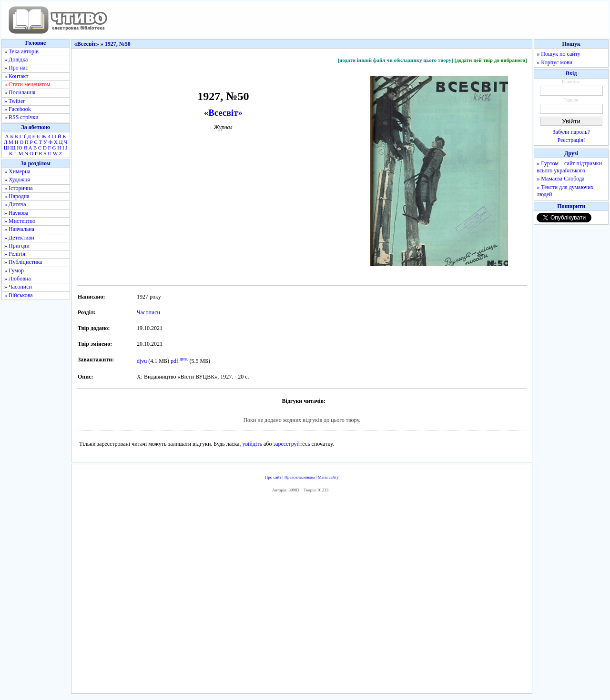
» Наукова (16, 213)
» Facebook (18, 109)
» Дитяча (15, 204)
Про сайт (273, 477)
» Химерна (17, 171)
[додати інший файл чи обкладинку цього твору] (396, 60)
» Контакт (16, 76)
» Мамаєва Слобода (560, 179)
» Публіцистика (23, 262)
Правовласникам (300, 477)
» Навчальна (19, 229)
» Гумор (14, 270)
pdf (174, 361)
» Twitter (15, 101)
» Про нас (16, 68)
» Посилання (20, 92)
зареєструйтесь (291, 444)
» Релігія (15, 254)
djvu (142, 361)
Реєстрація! (571, 140)
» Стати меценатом (27, 84)
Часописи (148, 312)
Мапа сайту (328, 477)
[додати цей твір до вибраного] (490, 60)
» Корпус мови (554, 62)
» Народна (17, 196)
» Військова (19, 295)
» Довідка (16, 60)
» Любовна (18, 279)
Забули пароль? (571, 132)
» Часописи (18, 287)
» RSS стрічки (21, 117)
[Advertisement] (302, 595)
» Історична (19, 188)
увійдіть (252, 444)
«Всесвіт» (223, 113)
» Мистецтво (20, 221)
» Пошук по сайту (558, 54)
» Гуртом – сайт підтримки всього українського (569, 167)
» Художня (17, 180)
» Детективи (19, 238)
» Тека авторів (21, 51)
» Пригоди (17, 246)
